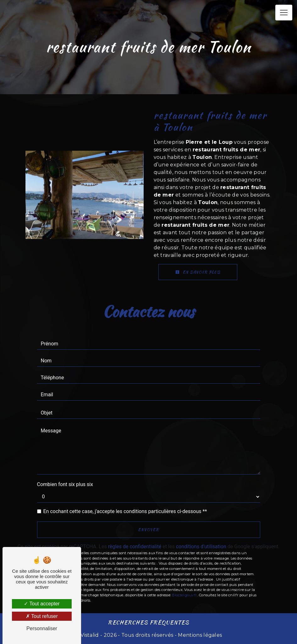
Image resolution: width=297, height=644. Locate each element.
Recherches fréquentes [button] (148, 622)
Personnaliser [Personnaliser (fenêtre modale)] (42, 628)
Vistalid (90, 635)
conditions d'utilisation (201, 547)
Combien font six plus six (65, 484)
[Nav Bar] (284, 13)
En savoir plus (198, 272)
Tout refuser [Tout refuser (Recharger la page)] (42, 616)
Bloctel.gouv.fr (184, 595)
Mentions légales (199, 635)
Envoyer (148, 530)
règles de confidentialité (135, 547)
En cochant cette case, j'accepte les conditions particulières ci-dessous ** (125, 511)
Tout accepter (42, 604)
